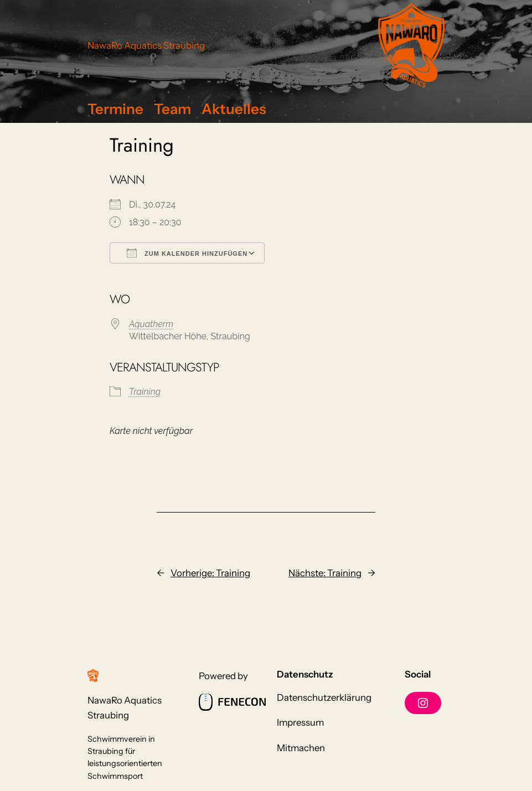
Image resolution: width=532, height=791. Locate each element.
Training (145, 392)
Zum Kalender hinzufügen (187, 253)
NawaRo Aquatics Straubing (146, 45)
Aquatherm (151, 324)
